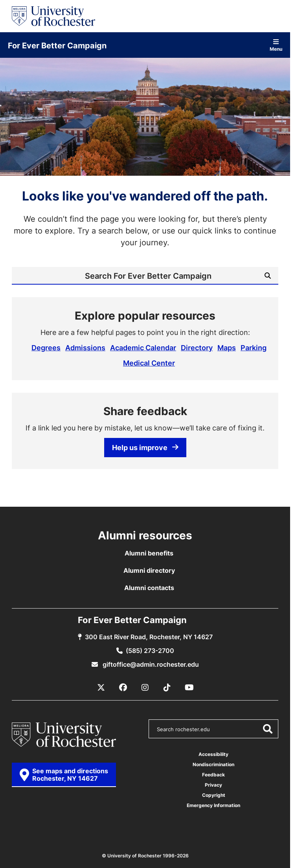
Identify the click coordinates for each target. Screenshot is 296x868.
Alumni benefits (149, 553)
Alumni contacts (149, 588)
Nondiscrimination (213, 764)
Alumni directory (149, 570)
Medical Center (149, 363)
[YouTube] (189, 688)
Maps (227, 348)
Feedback (213, 775)
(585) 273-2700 (150, 651)
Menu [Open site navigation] (276, 45)
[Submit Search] (268, 276)
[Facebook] (123, 688)
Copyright (214, 795)
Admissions (85, 348)
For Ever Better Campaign (57, 45)
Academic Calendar (143, 348)
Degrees (46, 348)
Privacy (213, 785)
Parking (254, 348)
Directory (197, 348)
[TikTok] (167, 688)
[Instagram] (145, 688)
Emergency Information (213, 805)
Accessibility (213, 754)
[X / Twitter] (101, 688)
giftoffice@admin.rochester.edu (150, 664)
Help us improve (145, 447)
